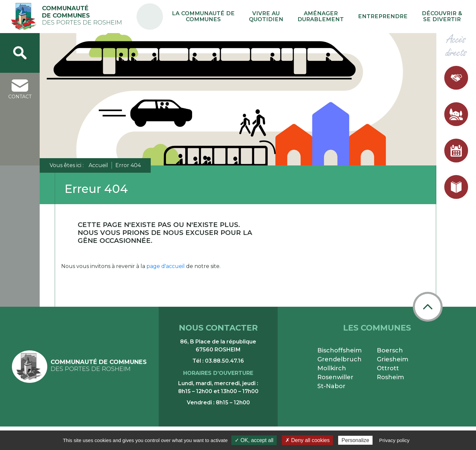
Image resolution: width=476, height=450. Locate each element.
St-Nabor (331, 386)
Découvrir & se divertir (447, 17)
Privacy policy (394, 440)
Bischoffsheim (339, 350)
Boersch (390, 350)
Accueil (98, 165)
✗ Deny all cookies (307, 440)
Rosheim (390, 377)
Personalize (355, 440)
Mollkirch (332, 368)
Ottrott (388, 368)
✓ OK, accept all (254, 440)
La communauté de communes (253, 17)
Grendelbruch (339, 359)
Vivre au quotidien (304, 17)
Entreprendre (398, 16)
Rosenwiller (335, 377)
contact (20, 90)
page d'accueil (166, 266)
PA (206, 11)
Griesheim (393, 359)
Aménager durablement (348, 17)
